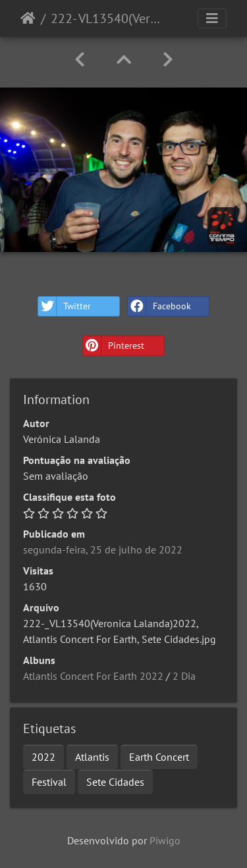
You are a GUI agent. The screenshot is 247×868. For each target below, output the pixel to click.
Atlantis (92, 757)
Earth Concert (159, 757)
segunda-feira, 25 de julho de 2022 (103, 549)
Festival (49, 782)
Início (28, 18)
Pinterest (114, 346)
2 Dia (184, 676)
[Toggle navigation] (212, 18)
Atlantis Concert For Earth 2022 (93, 676)
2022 (43, 757)
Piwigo (165, 840)
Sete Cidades (115, 782)
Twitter (65, 306)
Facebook (159, 306)
